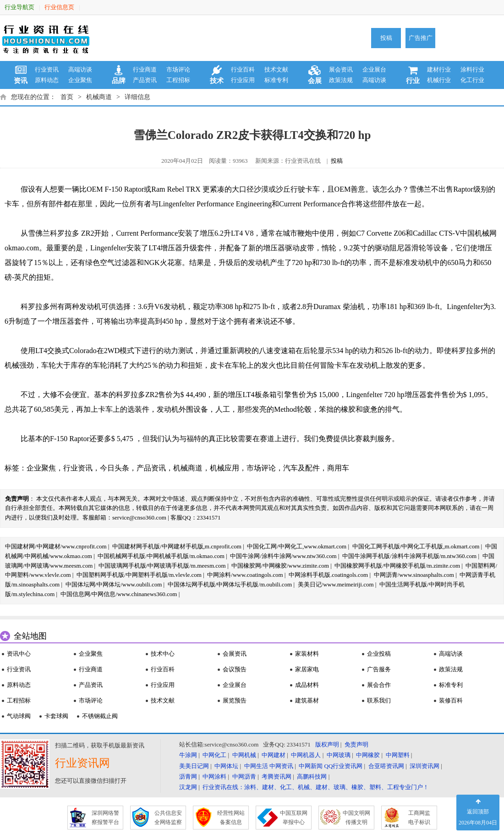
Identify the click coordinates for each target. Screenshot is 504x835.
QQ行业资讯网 (344, 766)
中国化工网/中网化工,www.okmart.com (297, 546)
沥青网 (188, 777)
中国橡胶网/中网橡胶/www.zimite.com (280, 566)
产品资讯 (145, 80)
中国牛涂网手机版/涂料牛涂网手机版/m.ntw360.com (409, 556)
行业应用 (243, 80)
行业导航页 (19, 7)
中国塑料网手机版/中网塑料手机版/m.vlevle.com (139, 575)
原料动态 (47, 80)
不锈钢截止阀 (100, 716)
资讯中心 (19, 654)
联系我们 (379, 700)
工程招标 (178, 80)
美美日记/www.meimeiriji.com (336, 584)
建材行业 (439, 69)
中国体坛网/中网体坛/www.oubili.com (114, 584)
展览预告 (235, 700)
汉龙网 (188, 787)
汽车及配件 (301, 468)
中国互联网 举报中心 (294, 818)
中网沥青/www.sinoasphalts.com (414, 575)
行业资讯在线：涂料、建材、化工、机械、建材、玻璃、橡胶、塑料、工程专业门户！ (316, 787)
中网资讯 (281, 766)
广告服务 (379, 669)
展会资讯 (341, 69)
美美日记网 (194, 766)
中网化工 (214, 755)
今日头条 (115, 468)
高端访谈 (80, 69)
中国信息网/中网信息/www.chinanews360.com (119, 594)
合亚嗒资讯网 (386, 766)
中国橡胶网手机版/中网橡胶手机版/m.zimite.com (397, 566)
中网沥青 (244, 777)
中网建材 (274, 755)
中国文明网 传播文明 (356, 818)
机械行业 (439, 80)
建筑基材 (307, 700)
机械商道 (99, 97)
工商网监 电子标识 (419, 818)
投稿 (386, 38)
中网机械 (244, 755)
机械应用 (225, 468)
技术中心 (163, 654)
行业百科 (243, 69)
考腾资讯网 (277, 777)
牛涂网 (188, 755)
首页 (67, 97)
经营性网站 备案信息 (231, 818)
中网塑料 (398, 755)
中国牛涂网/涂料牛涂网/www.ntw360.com (283, 556)
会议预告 (235, 669)
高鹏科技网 (312, 777)
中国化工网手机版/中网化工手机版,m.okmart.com (416, 546)
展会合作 (379, 685)
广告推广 (421, 38)
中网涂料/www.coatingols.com (245, 575)
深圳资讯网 (425, 766)
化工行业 (472, 80)
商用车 (338, 468)
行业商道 (145, 69)
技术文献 (276, 69)
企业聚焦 (80, 80)
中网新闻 (311, 766)
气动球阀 (19, 716)
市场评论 (178, 69)
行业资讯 (47, 69)
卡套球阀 (56, 716)
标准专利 (276, 80)
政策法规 (341, 80)
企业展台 (374, 69)
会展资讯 (235, 654)
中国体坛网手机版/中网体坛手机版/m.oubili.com (230, 584)
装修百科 (451, 700)
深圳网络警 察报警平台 (105, 818)
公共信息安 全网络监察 (168, 818)
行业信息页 (59, 7)
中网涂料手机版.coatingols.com (328, 575)
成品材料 (307, 685)
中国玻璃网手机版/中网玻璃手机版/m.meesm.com (162, 566)
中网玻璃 (339, 755)
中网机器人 (306, 755)
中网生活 (256, 766)
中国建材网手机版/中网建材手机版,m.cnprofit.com (177, 546)
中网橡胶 (368, 755)
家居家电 (307, 669)
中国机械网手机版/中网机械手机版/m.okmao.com (161, 556)
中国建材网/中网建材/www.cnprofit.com (56, 546)
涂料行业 (472, 69)
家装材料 (307, 654)
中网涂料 (214, 777)
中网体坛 (226, 766)
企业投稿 (379, 654)
